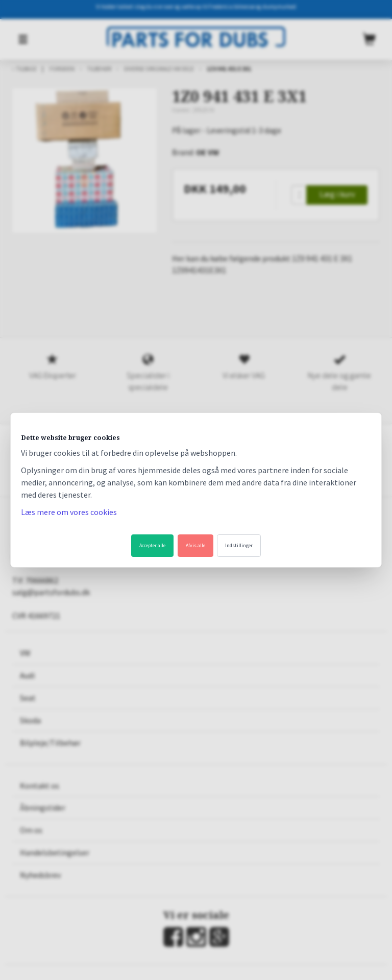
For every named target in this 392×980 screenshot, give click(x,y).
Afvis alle (195, 545)
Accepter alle (152, 545)
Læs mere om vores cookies (69, 512)
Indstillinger (239, 545)
